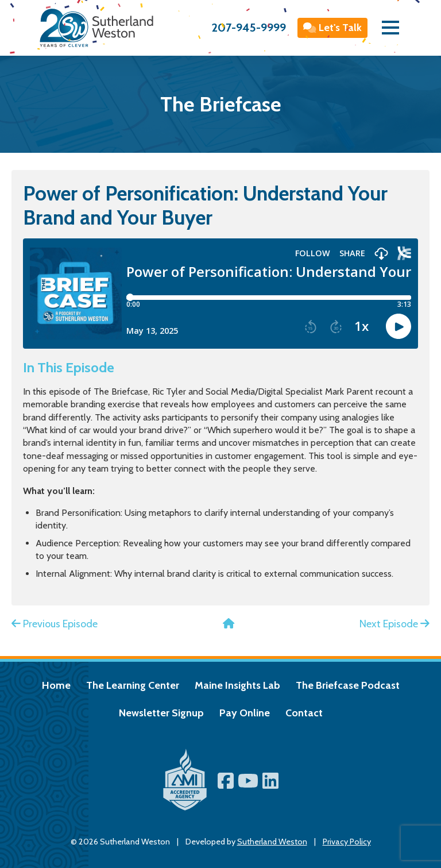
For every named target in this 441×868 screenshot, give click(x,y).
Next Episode (394, 624)
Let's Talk (333, 28)
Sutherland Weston (272, 842)
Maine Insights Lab (237, 685)
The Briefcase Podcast (348, 685)
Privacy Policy (347, 842)
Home (56, 685)
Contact (304, 713)
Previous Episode (55, 624)
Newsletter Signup (161, 713)
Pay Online (245, 713)
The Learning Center (133, 685)
